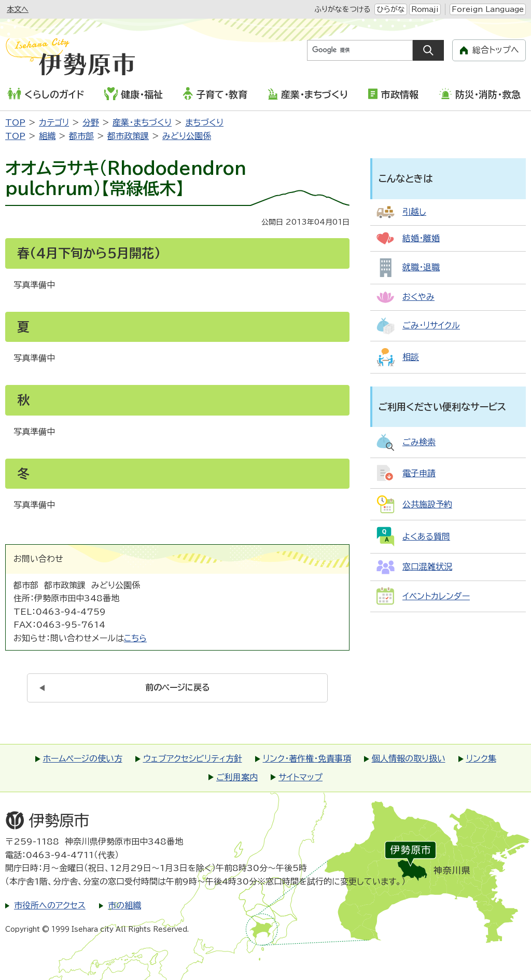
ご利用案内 (237, 777)
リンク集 (481, 758)
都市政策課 (128, 136)
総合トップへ (496, 50)
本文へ (18, 9)
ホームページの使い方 (83, 758)
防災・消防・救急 (480, 94)
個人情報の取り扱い (409, 758)
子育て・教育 (215, 93)
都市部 (81, 136)
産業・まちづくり (308, 94)
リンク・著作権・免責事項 (307, 758)
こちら (135, 638)
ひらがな (391, 9)
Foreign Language (488, 9)
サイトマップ (301, 777)
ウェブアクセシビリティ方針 (193, 758)
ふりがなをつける (342, 9)
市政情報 (393, 94)
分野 (91, 122)
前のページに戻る (178, 687)
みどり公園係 (187, 136)
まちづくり (204, 122)
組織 (47, 136)
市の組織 (124, 905)
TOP (15, 122)
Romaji (425, 9)
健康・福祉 (134, 93)
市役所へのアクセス (50, 905)
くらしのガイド (46, 94)
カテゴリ (54, 122)
